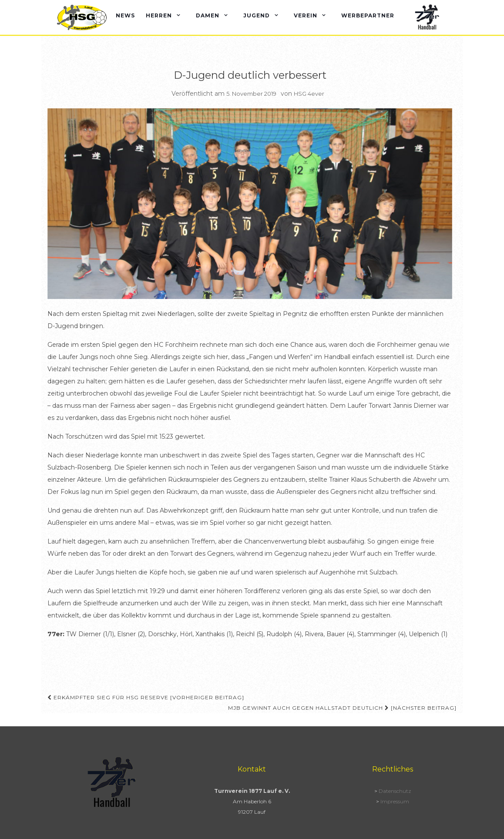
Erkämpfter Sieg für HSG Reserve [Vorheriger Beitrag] (146, 697)
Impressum (395, 801)
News (125, 15)
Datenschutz (395, 791)
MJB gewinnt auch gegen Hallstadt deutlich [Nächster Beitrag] (342, 708)
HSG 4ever (309, 94)
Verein (306, 15)
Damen (208, 15)
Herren (159, 15)
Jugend (257, 15)
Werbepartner (368, 15)
